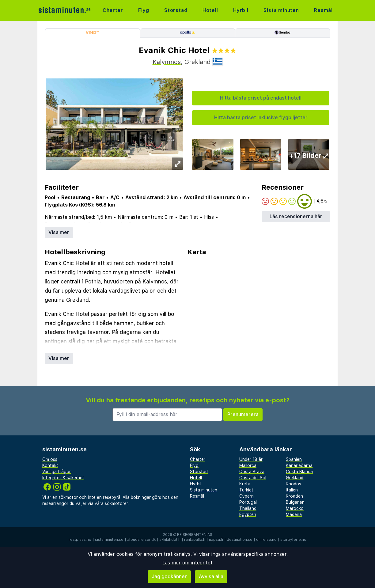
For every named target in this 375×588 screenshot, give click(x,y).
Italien (292, 490)
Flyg (144, 10)
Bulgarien (295, 502)
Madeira (294, 514)
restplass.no (80, 540)
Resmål (323, 10)
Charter (113, 10)
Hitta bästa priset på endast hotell (261, 98)
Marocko (295, 508)
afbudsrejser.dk (141, 540)
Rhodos (294, 484)
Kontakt (50, 465)
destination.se (240, 540)
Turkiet (246, 490)
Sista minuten (281, 10)
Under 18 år (251, 459)
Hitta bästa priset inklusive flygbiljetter (261, 118)
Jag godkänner (169, 577)
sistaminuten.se (109, 540)
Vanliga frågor (57, 472)
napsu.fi (216, 540)
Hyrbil (241, 10)
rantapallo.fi (195, 540)
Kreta (245, 484)
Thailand (248, 508)
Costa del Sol (253, 478)
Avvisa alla (211, 577)
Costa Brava (252, 472)
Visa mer (59, 232)
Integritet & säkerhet (63, 478)
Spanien (294, 459)
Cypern (246, 496)
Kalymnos (167, 62)
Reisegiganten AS (195, 535)
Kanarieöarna (299, 465)
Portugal (248, 502)
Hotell (210, 10)
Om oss (50, 459)
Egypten (248, 514)
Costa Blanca (299, 472)
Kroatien (294, 496)
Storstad (176, 10)
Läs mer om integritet (187, 563)
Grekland (295, 478)
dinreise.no (266, 540)
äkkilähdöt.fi (170, 540)
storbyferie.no (293, 540)
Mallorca (248, 465)
